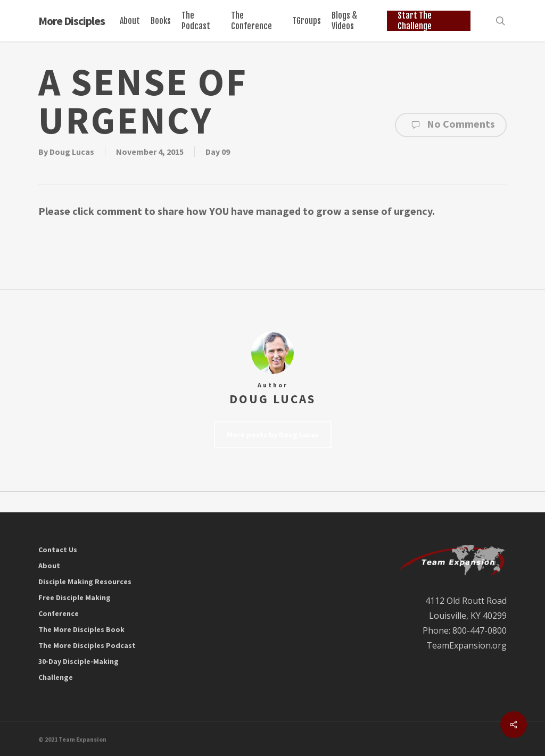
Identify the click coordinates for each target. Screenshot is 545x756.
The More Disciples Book (81, 629)
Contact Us (58, 550)
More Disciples (72, 21)
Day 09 (218, 152)
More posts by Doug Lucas (273, 435)
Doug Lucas (72, 152)
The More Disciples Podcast (87, 645)
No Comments (451, 125)
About (49, 566)
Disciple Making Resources (85, 581)
